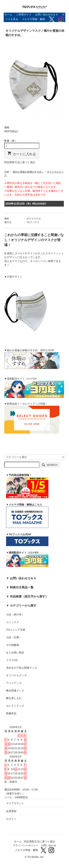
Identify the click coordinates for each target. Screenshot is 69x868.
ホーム (8, 14)
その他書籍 (13, 645)
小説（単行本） (15, 615)
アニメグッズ (14, 683)
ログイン (11, 819)
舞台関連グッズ (15, 691)
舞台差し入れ (14, 698)
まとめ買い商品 (15, 653)
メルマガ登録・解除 (33, 19)
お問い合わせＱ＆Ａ (47, 14)
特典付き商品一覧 (22, 587)
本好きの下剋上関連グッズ (22, 668)
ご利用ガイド (24, 14)
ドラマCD (12, 660)
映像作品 (11, 713)
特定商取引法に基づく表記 (20, 162)
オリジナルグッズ (16, 675)
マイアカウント (15, 803)
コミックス (13, 622)
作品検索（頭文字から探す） (29, 596)
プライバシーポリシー (26, 845)
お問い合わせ (49, 845)
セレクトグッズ (15, 706)
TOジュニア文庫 (16, 630)
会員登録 (11, 811)
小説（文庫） (14, 637)
